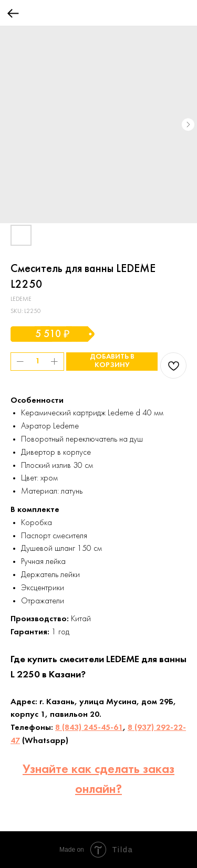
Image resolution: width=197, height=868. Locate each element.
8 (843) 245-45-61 (89, 728)
